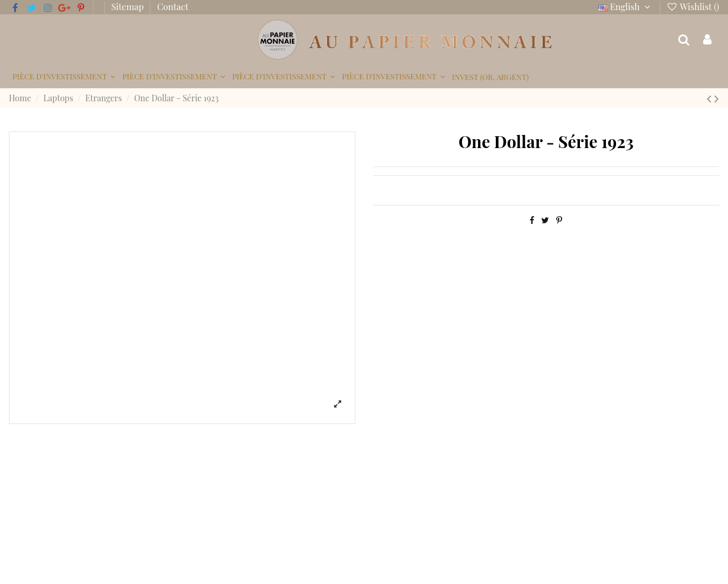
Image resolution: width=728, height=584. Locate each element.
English (626, 7)
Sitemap (129, 7)
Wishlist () (693, 7)
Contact (173, 7)
